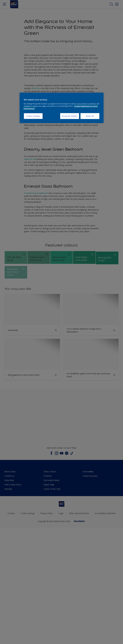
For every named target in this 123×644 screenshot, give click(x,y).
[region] (62, 108)
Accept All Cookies (69, 116)
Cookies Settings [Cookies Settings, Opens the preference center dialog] (33, 116)
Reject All (90, 116)
